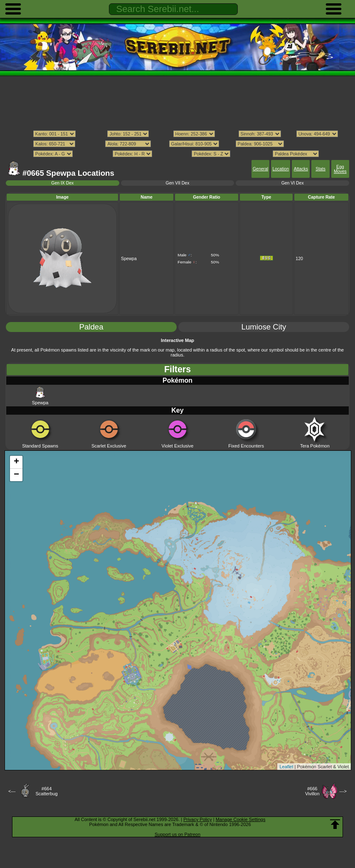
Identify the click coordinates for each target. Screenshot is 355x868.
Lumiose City (264, 327)
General (260, 169)
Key (177, 410)
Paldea (91, 327)
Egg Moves (340, 169)
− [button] (16, 475)
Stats (320, 169)
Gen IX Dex (62, 183)
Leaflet (286, 767)
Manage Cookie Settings (241, 819)
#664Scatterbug (46, 791)
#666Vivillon (312, 791)
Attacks (301, 169)
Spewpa (40, 396)
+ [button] (16, 462)
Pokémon (177, 380)
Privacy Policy (197, 819)
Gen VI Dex (293, 183)
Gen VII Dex (178, 183)
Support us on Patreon (177, 834)
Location (280, 169)
